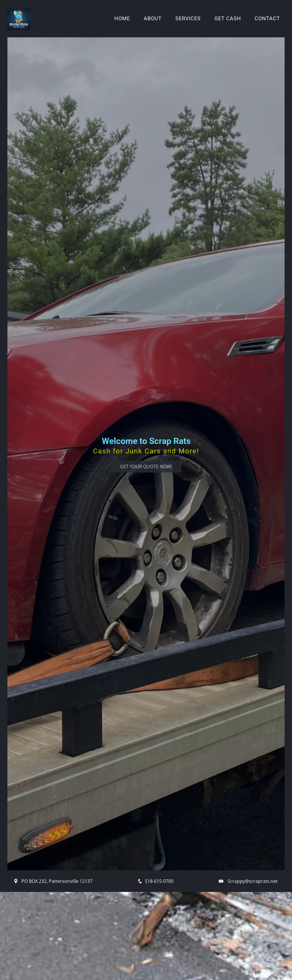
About (153, 19)
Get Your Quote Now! (146, 466)
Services (188, 19)
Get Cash (228, 19)
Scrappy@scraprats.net (253, 881)
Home (122, 19)
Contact (267, 19)
